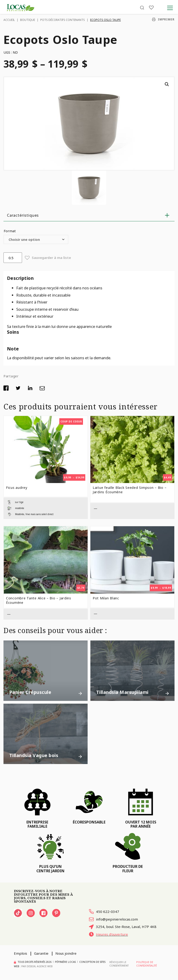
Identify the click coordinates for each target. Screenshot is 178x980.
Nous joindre (66, 953)
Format (10, 231)
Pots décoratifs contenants (63, 20)
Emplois (21, 953)
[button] (167, 84)
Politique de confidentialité (147, 964)
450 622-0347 (104, 911)
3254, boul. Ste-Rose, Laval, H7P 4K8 (123, 927)
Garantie (41, 953)
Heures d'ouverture (108, 934)
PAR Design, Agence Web (37, 966)
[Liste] (151, 8)
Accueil (9, 20)
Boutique (28, 20)
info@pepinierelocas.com (113, 919)
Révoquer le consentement (119, 964)
